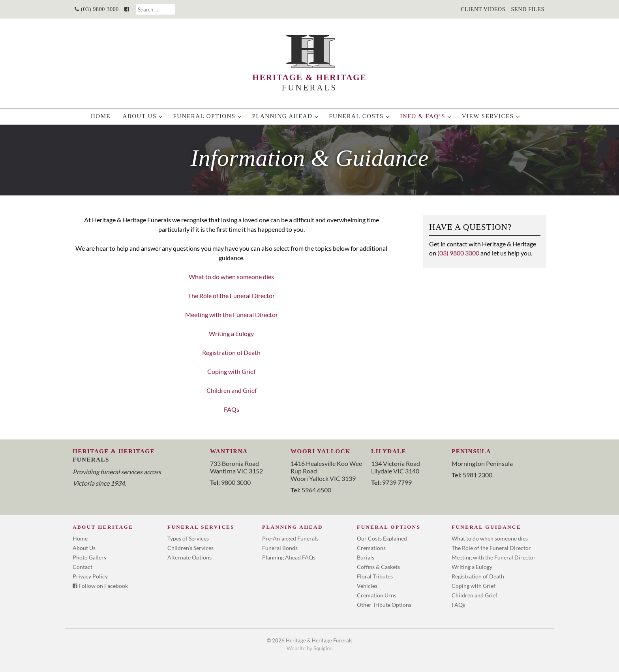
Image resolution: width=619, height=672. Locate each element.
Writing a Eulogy (231, 333)
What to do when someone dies (231, 277)
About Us (139, 116)
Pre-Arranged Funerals (290, 538)
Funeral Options (204, 116)
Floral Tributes (375, 576)
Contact (83, 567)
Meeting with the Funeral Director (232, 314)
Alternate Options (189, 557)
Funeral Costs (356, 116)
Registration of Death (231, 352)
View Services (488, 116)
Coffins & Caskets (378, 567)
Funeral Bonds (280, 548)
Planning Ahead (282, 116)
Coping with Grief (231, 371)
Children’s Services (190, 548)
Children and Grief (232, 390)
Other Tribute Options (384, 605)
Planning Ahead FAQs (289, 557)
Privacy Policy (90, 576)
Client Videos (483, 9)
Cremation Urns (377, 595)
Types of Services (188, 538)
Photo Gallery (90, 557)
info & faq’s (423, 116)
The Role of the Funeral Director (231, 296)
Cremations (371, 548)
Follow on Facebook (100, 586)
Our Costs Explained (382, 538)
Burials (366, 557)
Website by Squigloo (309, 648)
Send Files (528, 9)
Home (101, 116)
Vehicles (367, 586)
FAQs (232, 409)
